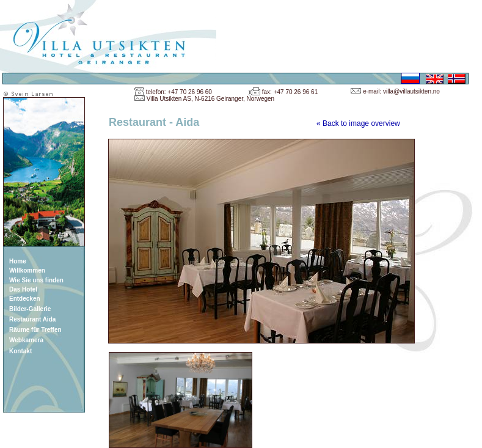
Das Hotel (23, 289)
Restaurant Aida (32, 319)
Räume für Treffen (35, 330)
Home (18, 261)
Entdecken (25, 299)
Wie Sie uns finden (36, 280)
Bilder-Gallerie (30, 309)
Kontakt (20, 351)
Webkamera (26, 340)
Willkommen (27, 270)
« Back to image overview (358, 123)
